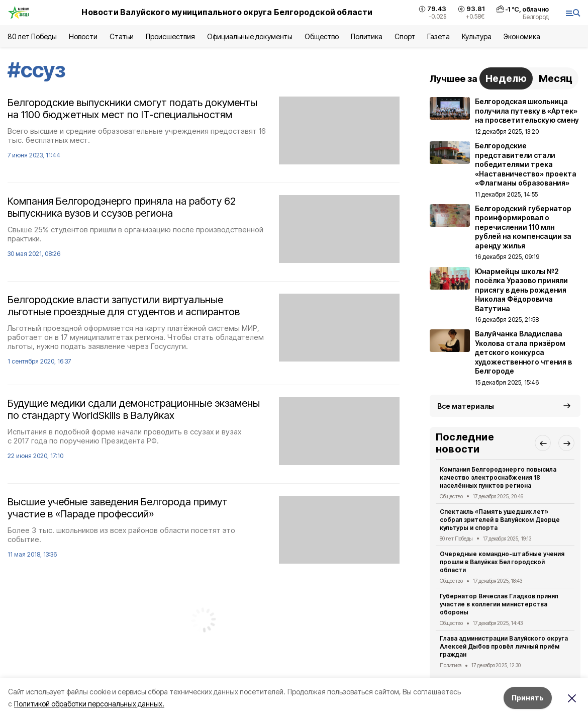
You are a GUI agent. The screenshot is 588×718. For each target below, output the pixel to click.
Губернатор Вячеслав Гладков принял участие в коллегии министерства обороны (499, 604)
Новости (83, 36)
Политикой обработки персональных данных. (89, 704)
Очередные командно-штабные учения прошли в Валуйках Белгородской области (502, 562)
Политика (367, 36)
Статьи (122, 36)
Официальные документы (250, 36)
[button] (543, 443)
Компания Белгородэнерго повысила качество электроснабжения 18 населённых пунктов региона (498, 477)
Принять (528, 698)
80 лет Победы (32, 36)
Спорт (405, 36)
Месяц (556, 78)
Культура (476, 36)
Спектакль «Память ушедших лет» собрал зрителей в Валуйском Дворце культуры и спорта (500, 520)
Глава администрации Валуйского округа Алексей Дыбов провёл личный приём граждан (504, 646)
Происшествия (170, 36)
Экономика (522, 36)
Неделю (506, 78)
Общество (322, 36)
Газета (438, 36)
